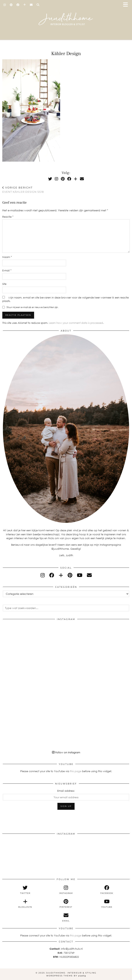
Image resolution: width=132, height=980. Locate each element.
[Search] (38, 5)
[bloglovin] (61, 575)
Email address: (66, 791)
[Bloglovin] (25, 5)
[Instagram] (5, 5)
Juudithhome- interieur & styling (71, 973)
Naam (7, 257)
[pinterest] (70, 575)
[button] (127, 5)
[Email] (31, 5)
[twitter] (25, 890)
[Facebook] (18, 5)
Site (4, 284)
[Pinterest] (11, 5)
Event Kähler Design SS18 (23, 190)
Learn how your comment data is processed (76, 323)
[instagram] (43, 575)
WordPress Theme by (66, 976)
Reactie (8, 217)
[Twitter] (50, 179)
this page (76, 771)
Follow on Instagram (66, 752)
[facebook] (52, 575)
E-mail (7, 270)
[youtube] (80, 575)
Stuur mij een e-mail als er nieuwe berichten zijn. (32, 307)
